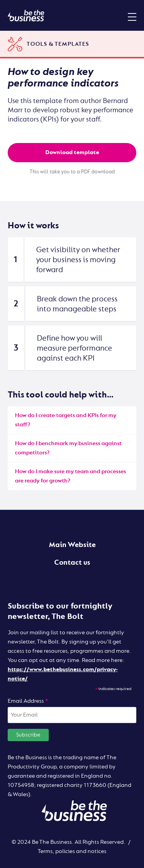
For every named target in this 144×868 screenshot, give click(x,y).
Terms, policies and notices (72, 851)
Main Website (72, 545)
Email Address (28, 701)
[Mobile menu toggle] (132, 17)
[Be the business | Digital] (26, 15)
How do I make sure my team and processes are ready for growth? (70, 476)
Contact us (72, 562)
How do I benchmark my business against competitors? (68, 448)
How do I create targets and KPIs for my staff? (66, 420)
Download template (72, 152)
